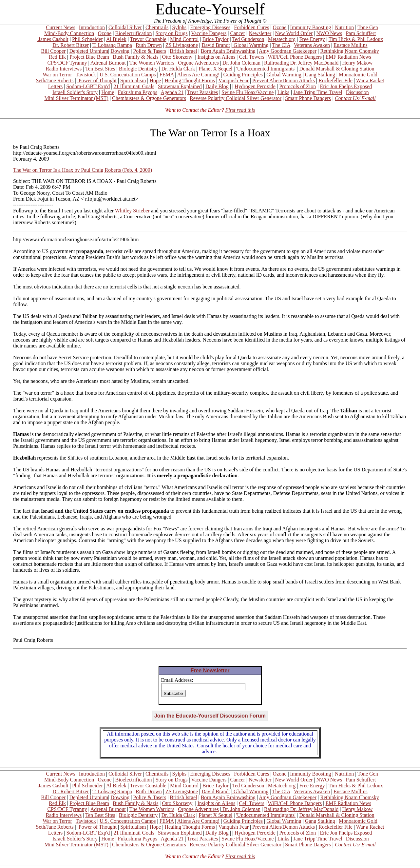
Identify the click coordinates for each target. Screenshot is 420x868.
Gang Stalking (320, 75)
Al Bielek (116, 39)
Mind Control (184, 39)
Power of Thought (97, 80)
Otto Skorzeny (177, 57)
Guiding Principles (243, 75)
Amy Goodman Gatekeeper (288, 51)
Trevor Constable (148, 39)
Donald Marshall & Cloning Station (337, 69)
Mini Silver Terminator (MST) (76, 98)
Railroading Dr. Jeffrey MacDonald (301, 63)
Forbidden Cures (251, 27)
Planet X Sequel (215, 69)
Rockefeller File (335, 80)
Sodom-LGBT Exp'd (88, 86)
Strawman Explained (180, 86)
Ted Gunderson (248, 39)
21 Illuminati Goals (134, 86)
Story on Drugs (172, 33)
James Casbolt (53, 39)
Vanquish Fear (234, 80)
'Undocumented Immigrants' (266, 69)
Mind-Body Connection (69, 33)
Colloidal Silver (125, 27)
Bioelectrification (133, 33)
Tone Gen (368, 27)
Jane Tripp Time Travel (318, 92)
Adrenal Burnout (108, 63)
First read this (240, 110)
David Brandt (216, 45)
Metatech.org (282, 39)
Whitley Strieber (132, 211)
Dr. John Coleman (241, 63)
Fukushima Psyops (138, 92)
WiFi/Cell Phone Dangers (295, 57)
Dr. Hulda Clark (178, 69)
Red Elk (57, 57)
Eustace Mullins (351, 45)
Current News (60, 27)
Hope (155, 80)
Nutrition (344, 27)
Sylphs (180, 27)
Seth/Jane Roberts (55, 80)
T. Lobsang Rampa (112, 45)
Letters (55, 86)
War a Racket (370, 80)
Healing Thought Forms (190, 80)
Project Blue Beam (89, 57)
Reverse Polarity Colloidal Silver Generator (236, 98)
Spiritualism (133, 80)
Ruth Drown (149, 45)
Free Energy (312, 39)
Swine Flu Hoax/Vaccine (248, 92)
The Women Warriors (152, 63)
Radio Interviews (64, 69)
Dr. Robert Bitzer (71, 45)
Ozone (280, 27)
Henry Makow (358, 63)
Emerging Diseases (210, 27)
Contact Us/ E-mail (355, 98)
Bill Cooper (53, 51)
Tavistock (86, 75)
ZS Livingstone (182, 45)
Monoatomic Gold (358, 75)
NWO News (329, 33)
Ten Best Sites (100, 69)
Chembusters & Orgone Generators (149, 98)
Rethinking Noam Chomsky (350, 51)
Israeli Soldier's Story (75, 92)
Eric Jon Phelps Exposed (346, 86)
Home (108, 92)
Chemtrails (157, 27)
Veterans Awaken (312, 45)
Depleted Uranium (89, 51)
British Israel (183, 51)
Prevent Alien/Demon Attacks (284, 80)
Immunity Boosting (311, 27)
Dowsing (120, 51)
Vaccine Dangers (209, 33)
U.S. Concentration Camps (128, 75)
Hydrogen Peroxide (255, 86)
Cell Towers (251, 57)
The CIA (281, 45)
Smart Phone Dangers (308, 98)
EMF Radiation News (348, 57)
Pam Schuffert (361, 33)
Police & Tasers (150, 51)
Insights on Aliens (217, 57)
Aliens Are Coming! (199, 75)
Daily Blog (217, 86)
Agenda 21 (172, 92)
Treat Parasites (202, 92)
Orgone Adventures (198, 63)
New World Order (294, 33)
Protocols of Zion (297, 86)
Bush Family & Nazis (135, 57)
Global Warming (250, 45)
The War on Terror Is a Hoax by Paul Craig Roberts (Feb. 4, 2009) (83, 170)
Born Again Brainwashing (228, 51)
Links (283, 92)
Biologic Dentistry (138, 69)
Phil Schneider (87, 39)
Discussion (357, 92)
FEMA (167, 75)
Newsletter (260, 33)
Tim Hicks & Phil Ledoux (356, 39)
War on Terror (57, 75)
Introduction (92, 27)
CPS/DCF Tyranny (67, 63)
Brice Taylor (216, 39)
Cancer (238, 33)
